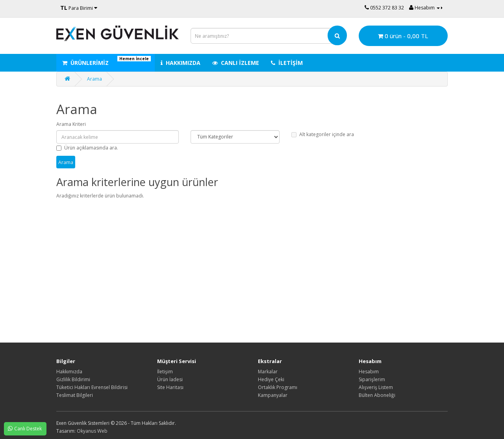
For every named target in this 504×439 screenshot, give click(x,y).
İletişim (165, 372)
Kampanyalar (273, 395)
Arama (94, 79)
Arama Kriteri (71, 124)
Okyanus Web (92, 431)
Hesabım (369, 372)
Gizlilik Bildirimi (73, 379)
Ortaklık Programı (278, 387)
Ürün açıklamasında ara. (87, 148)
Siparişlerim (372, 379)
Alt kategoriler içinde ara (323, 134)
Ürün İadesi (170, 379)
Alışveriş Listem (376, 387)
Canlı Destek (23, 428)
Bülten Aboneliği (377, 395)
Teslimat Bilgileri (75, 395)
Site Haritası (170, 387)
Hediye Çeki (271, 379)
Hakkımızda (69, 372)
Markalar (268, 372)
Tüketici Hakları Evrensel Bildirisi (92, 387)
